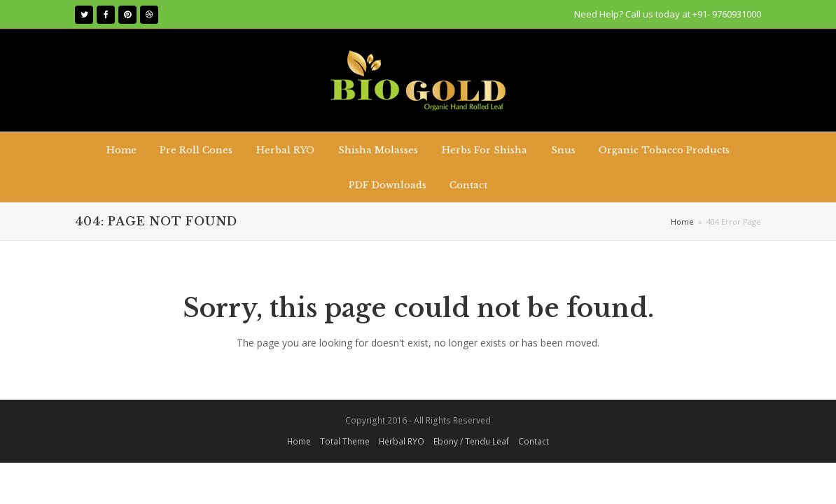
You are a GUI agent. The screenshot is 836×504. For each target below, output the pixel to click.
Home (682, 222)
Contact (534, 441)
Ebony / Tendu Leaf (471, 441)
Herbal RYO (402, 441)
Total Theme (345, 441)
